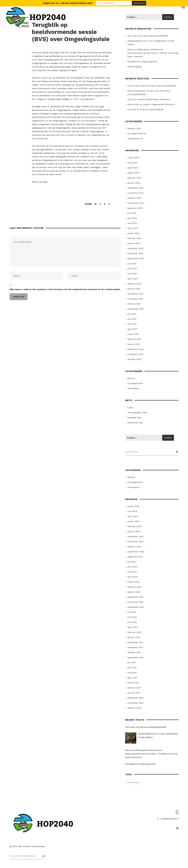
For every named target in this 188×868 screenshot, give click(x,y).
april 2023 (133, 228)
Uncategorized (135, 133)
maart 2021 (133, 334)
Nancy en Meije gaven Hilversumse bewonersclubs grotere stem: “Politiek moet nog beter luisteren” (153, 53)
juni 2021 (132, 319)
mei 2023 (132, 223)
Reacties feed (134, 418)
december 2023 (135, 188)
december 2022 (135, 248)
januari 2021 (134, 344)
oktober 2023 (134, 198)
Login (130, 407)
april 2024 (133, 168)
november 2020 (135, 354)
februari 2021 (134, 339)
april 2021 (132, 329)
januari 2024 (134, 183)
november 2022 (135, 253)
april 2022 (133, 279)
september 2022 (136, 258)
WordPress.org (135, 423)
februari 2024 (135, 178)
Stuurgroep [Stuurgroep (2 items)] (133, 782)
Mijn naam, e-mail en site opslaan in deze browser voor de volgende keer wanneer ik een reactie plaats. (65, 289)
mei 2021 (132, 324)
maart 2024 (133, 173)
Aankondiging (135, 67)
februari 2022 (134, 284)
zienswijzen (133, 138)
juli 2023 (132, 213)
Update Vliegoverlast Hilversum (154, 99)
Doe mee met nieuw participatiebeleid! (156, 86)
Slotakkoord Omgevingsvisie (142, 62)
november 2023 (135, 193)
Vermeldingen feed (137, 413)
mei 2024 (132, 163)
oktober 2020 (134, 359)
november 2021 (135, 299)
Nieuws (131, 128)
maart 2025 (133, 158)
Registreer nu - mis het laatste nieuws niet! (68, 3)
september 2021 (136, 309)
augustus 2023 (135, 208)
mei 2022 (132, 274)
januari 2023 (134, 243)
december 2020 (135, 349)
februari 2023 (134, 238)
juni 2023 (132, 218)
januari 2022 (134, 289)
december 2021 (135, 294)
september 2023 (136, 203)
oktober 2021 (134, 304)
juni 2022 (132, 269)
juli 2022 (132, 263)
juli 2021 (132, 314)
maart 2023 (133, 233)
